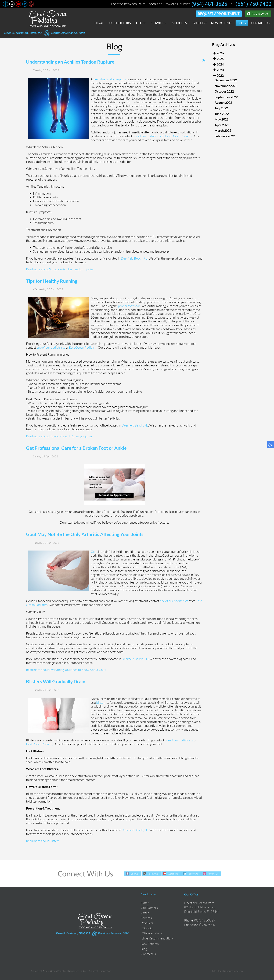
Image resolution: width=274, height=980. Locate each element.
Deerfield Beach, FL (134, 259)
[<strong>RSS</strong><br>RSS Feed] (204, 61)
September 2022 (226, 97)
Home (99, 23)
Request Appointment (219, 14)
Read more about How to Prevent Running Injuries (59, 437)
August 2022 (223, 103)
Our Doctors (120, 23)
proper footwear (129, 307)
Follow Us (153, 874)
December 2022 (226, 80)
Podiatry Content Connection (95, 971)
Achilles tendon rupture (111, 80)
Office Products (152, 933)
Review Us (260, 14)
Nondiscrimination (233, 971)
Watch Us (173, 874)
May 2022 (221, 119)
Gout (94, 552)
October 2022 (224, 91)
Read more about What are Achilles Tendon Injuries (60, 270)
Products (179, 23)
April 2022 (222, 125)
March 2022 (223, 130)
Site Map (217, 971)
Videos (199, 23)
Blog (242, 23)
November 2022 (226, 86)
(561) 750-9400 (253, 4)
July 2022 (221, 108)
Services (158, 23)
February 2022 (225, 136)
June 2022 (222, 114)
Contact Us (260, 23)
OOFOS (147, 928)
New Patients (222, 23)
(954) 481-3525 (209, 4)
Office (141, 23)
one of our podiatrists (147, 137)
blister (100, 704)
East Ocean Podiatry (179, 137)
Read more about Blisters (43, 842)
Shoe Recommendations (158, 938)
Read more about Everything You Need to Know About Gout (66, 671)
